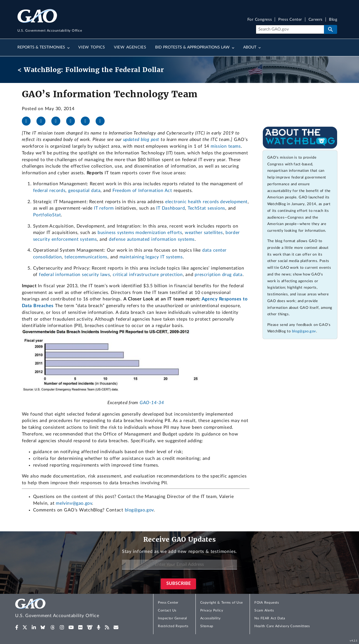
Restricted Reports (173, 626)
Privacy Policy (212, 610)
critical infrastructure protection (148, 275)
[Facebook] (29, 121)
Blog (333, 20)
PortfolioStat (47, 215)
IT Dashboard (171, 208)
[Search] (290, 29)
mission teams (226, 146)
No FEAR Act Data (270, 618)
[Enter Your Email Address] (179, 565)
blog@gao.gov (139, 510)
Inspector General (172, 618)
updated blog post (141, 140)
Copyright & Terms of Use (222, 603)
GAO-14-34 (152, 403)
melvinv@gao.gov (74, 503)
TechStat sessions (206, 208)
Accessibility (210, 618)
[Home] (68, 609)
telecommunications (86, 257)
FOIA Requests (267, 603)
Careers (316, 20)
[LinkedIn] (58, 121)
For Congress (260, 20)
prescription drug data (218, 275)
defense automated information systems (152, 239)
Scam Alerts (264, 610)
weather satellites (204, 233)
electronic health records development (206, 202)
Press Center (290, 20)
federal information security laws (74, 275)
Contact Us (167, 610)
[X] (43, 121)
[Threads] (88, 121)
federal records (49, 191)
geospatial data (84, 191)
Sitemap (207, 626)
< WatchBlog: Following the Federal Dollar (91, 70)
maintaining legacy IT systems (151, 257)
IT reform (104, 208)
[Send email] (102, 121)
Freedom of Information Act (142, 191)
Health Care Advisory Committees (282, 626)
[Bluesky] (73, 121)
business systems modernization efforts (140, 233)
